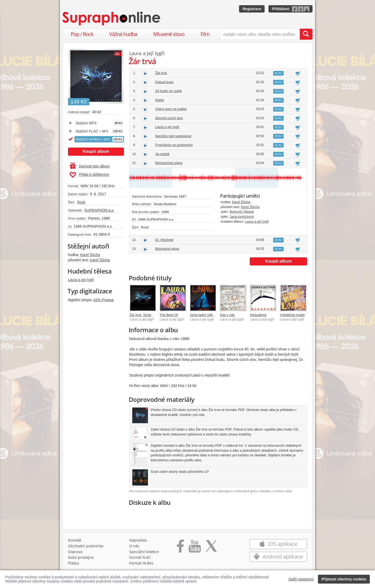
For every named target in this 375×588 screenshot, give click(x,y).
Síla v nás (227, 315)
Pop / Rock (82, 34)
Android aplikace (278, 557)
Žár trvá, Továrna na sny (148, 315)
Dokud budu (164, 82)
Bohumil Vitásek (242, 212)
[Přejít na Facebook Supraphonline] (180, 548)
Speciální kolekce (144, 552)
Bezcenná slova (167, 249)
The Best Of (169, 315)
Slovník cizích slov (169, 118)
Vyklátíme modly (292, 315)
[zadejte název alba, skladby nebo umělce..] (260, 34)
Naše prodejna (81, 557)
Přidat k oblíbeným (89, 175)
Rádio (160, 100)
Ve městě (162, 154)
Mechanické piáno (169, 163)
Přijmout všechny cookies (344, 579)
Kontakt (75, 540)
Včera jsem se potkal (171, 109)
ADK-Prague (104, 300)
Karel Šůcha (90, 255)
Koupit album (96, 151)
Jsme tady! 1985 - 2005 (208, 315)
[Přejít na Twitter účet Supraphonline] (211, 548)
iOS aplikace (278, 544)
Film (205, 34)
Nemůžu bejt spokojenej (173, 136)
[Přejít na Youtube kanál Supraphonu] (195, 548)
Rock (81, 202)
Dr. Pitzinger (164, 240)
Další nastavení (301, 579)
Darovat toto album (90, 166)
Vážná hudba (123, 34)
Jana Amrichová (242, 217)
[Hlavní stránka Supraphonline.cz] (112, 19)
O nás (134, 546)
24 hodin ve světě (168, 91)
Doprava (75, 552)
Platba (73, 563)
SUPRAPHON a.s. (99, 210)
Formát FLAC (140, 557)
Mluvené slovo (169, 34)
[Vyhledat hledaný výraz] (306, 34)
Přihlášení (281, 9)
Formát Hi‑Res (141, 563)
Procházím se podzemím (174, 145)
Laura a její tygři (81, 280)
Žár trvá (161, 73)
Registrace (252, 9)
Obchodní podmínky (86, 546)
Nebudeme (258, 315)
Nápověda (138, 540)
